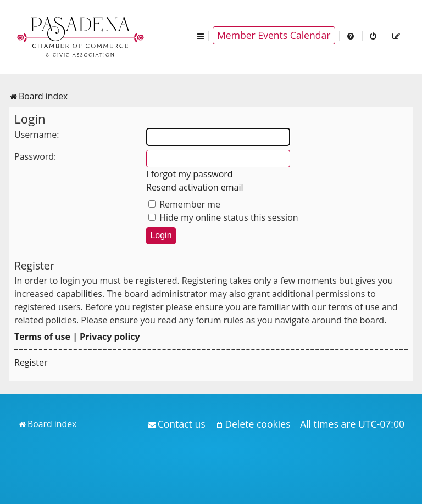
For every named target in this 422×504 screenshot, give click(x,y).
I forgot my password (190, 174)
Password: (35, 156)
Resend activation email (195, 187)
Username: (37, 135)
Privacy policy (110, 337)
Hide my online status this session (223, 217)
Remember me (184, 204)
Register (31, 362)
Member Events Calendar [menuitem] (274, 35)
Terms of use (42, 337)
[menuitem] (351, 35)
